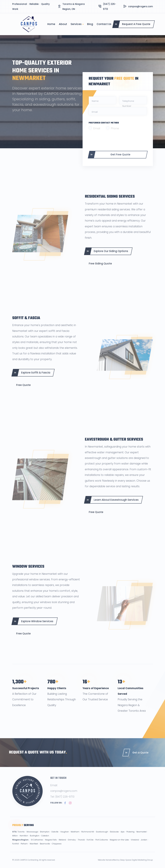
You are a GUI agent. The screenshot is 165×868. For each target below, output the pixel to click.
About (63, 24)
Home (51, 24)
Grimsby (72, 844)
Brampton (45, 836)
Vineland (135, 844)
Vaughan (65, 836)
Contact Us (104, 24)
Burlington (35, 840)
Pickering (130, 836)
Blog (90, 24)
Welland (62, 844)
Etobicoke (114, 836)
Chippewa (57, 848)
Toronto (21, 836)
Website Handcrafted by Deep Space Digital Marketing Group (125, 860)
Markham (75, 836)
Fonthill (16, 848)
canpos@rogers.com (140, 6)
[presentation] (112, 140)
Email (97, 128)
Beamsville (45, 848)
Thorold (81, 844)
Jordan (144, 844)
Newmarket (141, 836)
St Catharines (37, 844)
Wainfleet (34, 848)
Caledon (45, 840)
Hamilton (24, 840)
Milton (15, 840)
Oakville (55, 836)
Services (76, 24)
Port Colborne (102, 844)
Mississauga (32, 836)
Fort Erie (90, 844)
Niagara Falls (51, 844)
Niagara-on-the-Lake (119, 844)
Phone (115, 128)
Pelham (24, 848)
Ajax (123, 836)
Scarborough (102, 836)
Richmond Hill (88, 836)
